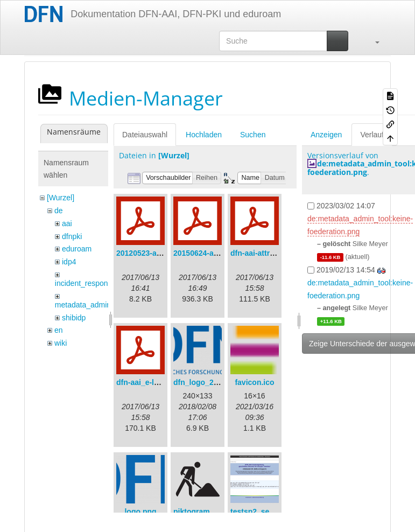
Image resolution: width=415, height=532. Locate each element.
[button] (372, 41)
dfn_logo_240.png (206, 382)
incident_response (86, 283)
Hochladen (204, 135)
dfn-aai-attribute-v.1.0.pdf (275, 253)
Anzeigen (326, 135)
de (59, 211)
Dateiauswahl (145, 135)
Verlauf (372, 135)
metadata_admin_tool (91, 305)
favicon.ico (254, 382)
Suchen (253, 135)
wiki (61, 343)
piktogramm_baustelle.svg (221, 512)
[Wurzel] (61, 198)
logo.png (140, 512)
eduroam (77, 249)
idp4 (69, 262)
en (59, 330)
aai (67, 223)
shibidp (74, 318)
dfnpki (72, 236)
